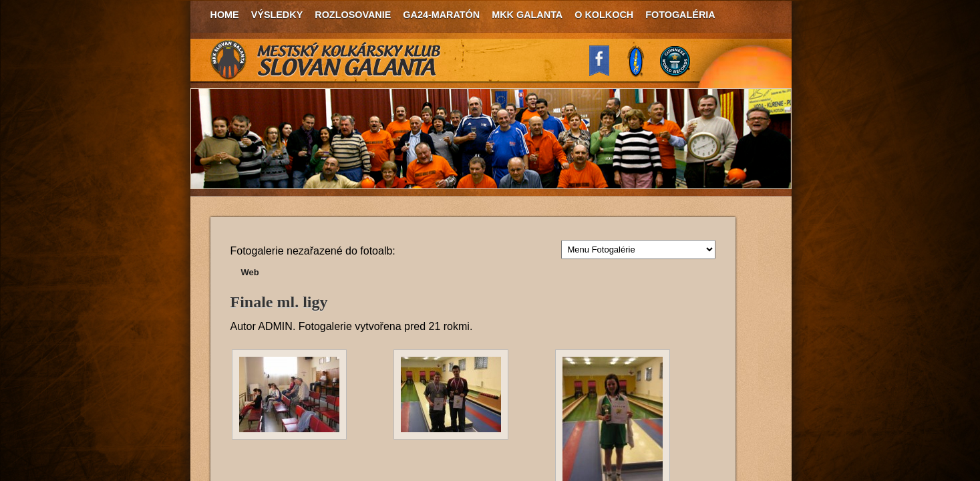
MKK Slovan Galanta (326, 60)
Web (250, 272)
